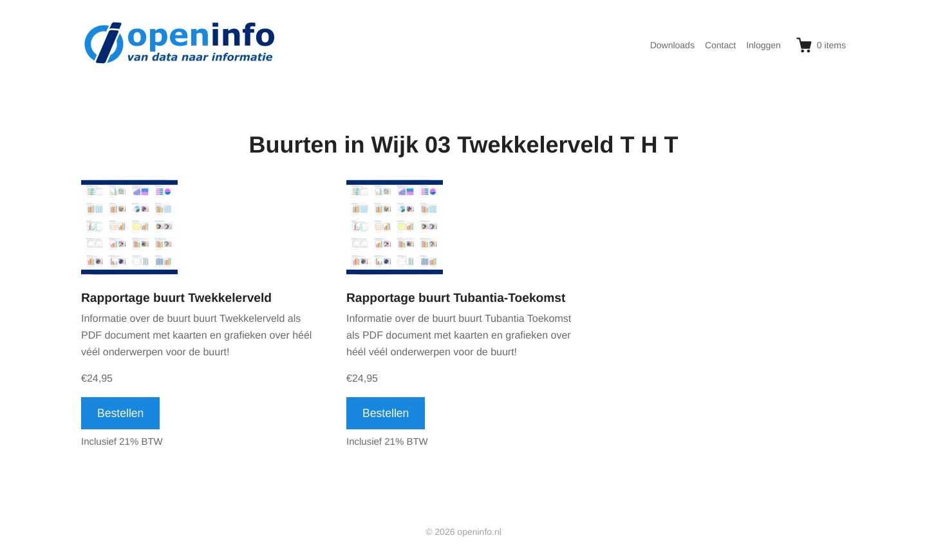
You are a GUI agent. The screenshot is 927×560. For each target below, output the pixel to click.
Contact (720, 45)
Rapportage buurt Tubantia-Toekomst (456, 298)
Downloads (672, 45)
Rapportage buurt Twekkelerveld (176, 298)
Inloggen (763, 45)
